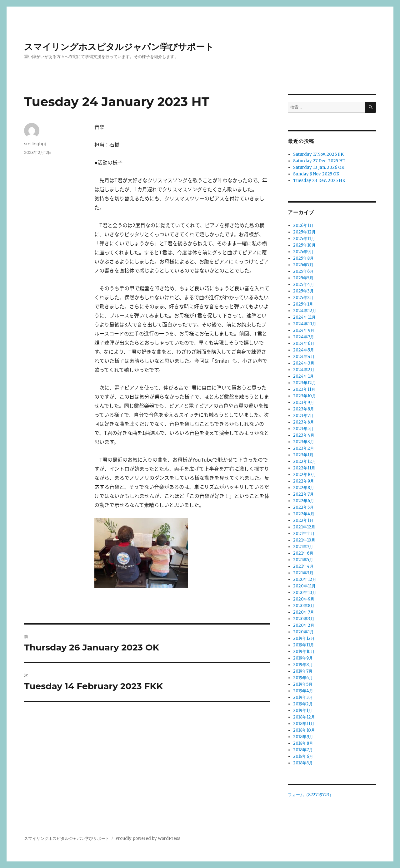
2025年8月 (303, 258)
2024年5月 (304, 350)
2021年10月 (304, 540)
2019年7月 (303, 671)
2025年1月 (303, 304)
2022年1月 (303, 520)
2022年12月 (305, 461)
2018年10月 (304, 730)
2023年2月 (304, 448)
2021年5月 (303, 560)
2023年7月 (303, 416)
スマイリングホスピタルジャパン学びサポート (119, 47)
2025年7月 (303, 265)
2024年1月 (303, 376)
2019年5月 (303, 684)
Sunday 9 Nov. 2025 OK (316, 174)
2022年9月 (304, 481)
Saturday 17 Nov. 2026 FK (318, 154)
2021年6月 (303, 553)
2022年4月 (304, 514)
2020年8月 (304, 606)
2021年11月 (304, 534)
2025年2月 (303, 298)
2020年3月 (304, 619)
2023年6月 (304, 422)
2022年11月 (304, 468)
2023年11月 (304, 389)
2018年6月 (303, 756)
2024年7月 (304, 337)
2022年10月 (305, 475)
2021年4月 (303, 566)
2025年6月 (303, 271)
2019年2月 (303, 704)
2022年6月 (304, 501)
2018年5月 (303, 763)
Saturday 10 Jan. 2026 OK (319, 167)
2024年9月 (304, 330)
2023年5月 (303, 429)
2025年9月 (303, 252)
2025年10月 (304, 245)
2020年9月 (304, 599)
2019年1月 (303, 711)
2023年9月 (304, 402)
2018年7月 (303, 750)
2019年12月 (304, 638)
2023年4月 (304, 435)
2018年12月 (304, 717)
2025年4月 (304, 284)
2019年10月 (304, 652)
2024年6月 (304, 343)
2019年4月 (303, 691)
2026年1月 (303, 226)
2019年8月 (303, 665)
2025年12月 (304, 232)
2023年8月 (304, 409)
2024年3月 (304, 363)
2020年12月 (305, 579)
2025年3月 (303, 291)
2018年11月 (304, 724)
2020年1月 (303, 632)
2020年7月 (304, 612)
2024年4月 (304, 357)
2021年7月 (303, 547)
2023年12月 (305, 383)
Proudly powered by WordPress (148, 839)
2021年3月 (303, 573)
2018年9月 (303, 737)
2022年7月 (303, 494)
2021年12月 (304, 527)
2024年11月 (304, 317)
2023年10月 (305, 396)
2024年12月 (305, 311)
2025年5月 (303, 278)
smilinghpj (35, 144)
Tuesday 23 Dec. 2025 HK (319, 181)
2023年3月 (304, 442)
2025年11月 (304, 239)
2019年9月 (303, 658)
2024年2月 (304, 370)
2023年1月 (303, 455)
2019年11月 (304, 645)
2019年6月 (303, 678)
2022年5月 (303, 507)
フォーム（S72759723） (311, 795)
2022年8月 (304, 488)
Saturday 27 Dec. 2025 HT (319, 161)
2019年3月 (303, 697)
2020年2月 (304, 625)
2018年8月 (303, 743)
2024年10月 (305, 324)
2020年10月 (305, 593)
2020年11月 (304, 586)
